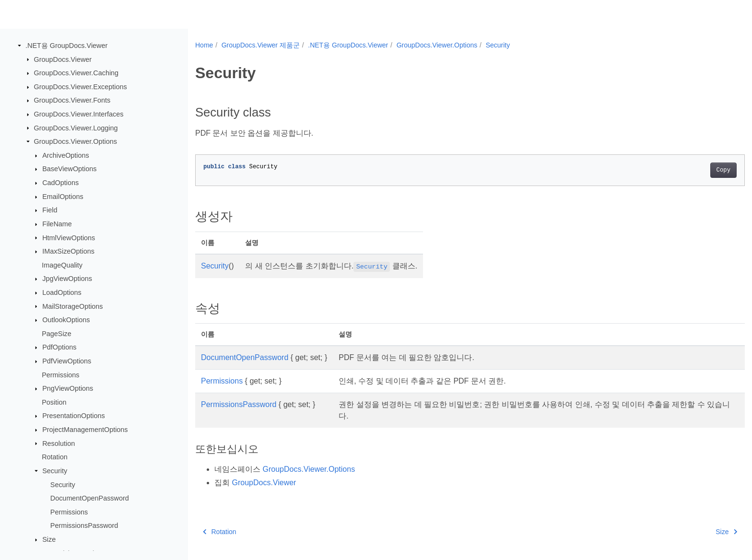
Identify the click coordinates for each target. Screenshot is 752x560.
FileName (57, 224)
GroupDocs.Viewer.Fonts (72, 100)
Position (54, 402)
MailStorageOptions (72, 306)
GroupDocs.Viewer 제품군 (261, 45)
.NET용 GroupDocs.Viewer (66, 46)
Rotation (55, 457)
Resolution (59, 443)
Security (55, 471)
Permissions (60, 374)
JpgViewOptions (67, 279)
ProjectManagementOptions (85, 430)
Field (50, 210)
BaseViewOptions (69, 169)
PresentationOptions (73, 416)
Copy (686, 170)
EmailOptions (63, 197)
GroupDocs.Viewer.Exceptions (81, 87)
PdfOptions (59, 347)
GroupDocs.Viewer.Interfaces (79, 114)
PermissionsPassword (84, 525)
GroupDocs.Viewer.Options (76, 141)
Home (204, 45)
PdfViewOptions (67, 361)
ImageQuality (62, 265)
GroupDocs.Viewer (63, 59)
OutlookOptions (66, 320)
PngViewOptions (68, 388)
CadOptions (60, 183)
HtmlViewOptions (69, 237)
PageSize (57, 334)
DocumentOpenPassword (90, 498)
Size (49, 539)
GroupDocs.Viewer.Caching (76, 73)
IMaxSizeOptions (68, 251)
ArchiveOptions (66, 155)
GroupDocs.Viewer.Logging (76, 128)
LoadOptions (62, 292)
